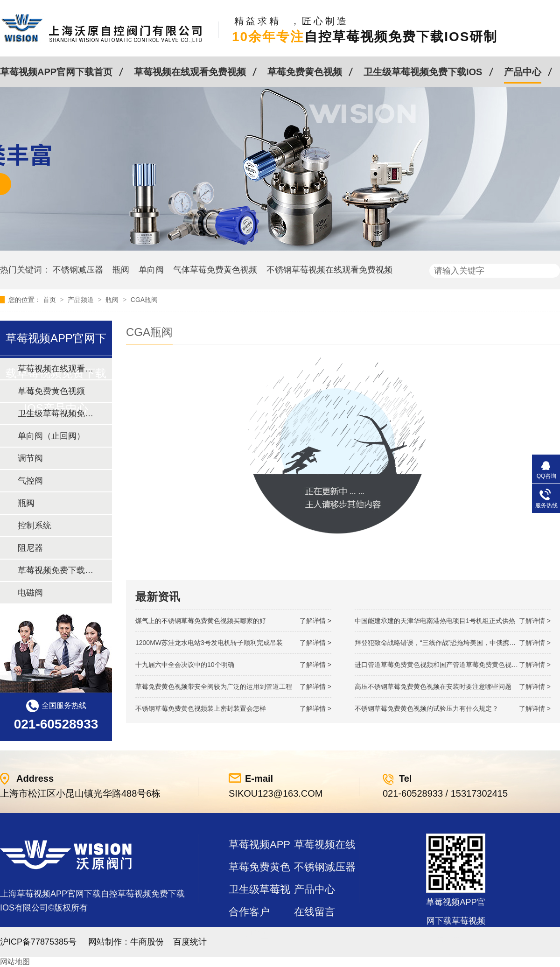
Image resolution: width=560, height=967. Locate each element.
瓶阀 (121, 270)
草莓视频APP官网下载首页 (56, 72)
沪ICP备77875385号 (38, 942)
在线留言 (315, 912)
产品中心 (523, 72)
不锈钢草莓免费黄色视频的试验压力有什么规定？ (427, 708)
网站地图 (15, 962)
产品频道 (82, 300)
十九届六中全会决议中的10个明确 (185, 665)
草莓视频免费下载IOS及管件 (56, 570)
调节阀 (30, 458)
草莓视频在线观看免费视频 (190, 72)
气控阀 (30, 481)
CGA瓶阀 (144, 300)
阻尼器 (30, 548)
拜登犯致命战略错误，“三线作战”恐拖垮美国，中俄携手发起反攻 (448, 643)
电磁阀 (30, 593)
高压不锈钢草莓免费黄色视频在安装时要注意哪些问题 (433, 687)
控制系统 (35, 526)
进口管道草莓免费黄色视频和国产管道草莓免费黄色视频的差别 (446, 665)
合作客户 (249, 912)
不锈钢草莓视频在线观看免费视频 (329, 270)
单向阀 (151, 270)
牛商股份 (147, 942)
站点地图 (249, 934)
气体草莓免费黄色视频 (215, 270)
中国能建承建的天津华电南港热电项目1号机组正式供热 (435, 621)
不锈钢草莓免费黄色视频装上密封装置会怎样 (201, 708)
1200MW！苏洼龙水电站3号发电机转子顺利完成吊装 (209, 643)
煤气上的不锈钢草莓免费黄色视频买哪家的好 (201, 621)
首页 (50, 300)
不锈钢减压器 (78, 270)
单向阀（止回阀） (51, 436)
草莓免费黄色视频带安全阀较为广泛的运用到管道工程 (214, 687)
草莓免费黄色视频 (305, 72)
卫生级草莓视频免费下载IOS (423, 72)
